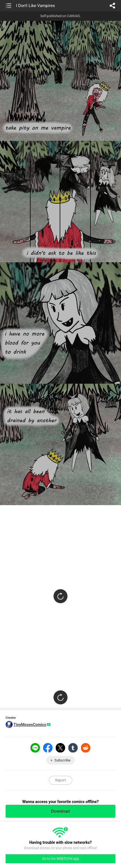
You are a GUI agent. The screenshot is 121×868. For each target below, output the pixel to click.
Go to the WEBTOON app (60, 859)
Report (61, 780)
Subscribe (62, 760)
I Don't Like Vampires (35, 6)
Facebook (48, 748)
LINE (35, 748)
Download (61, 811)
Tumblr (73, 748)
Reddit (86, 748)
